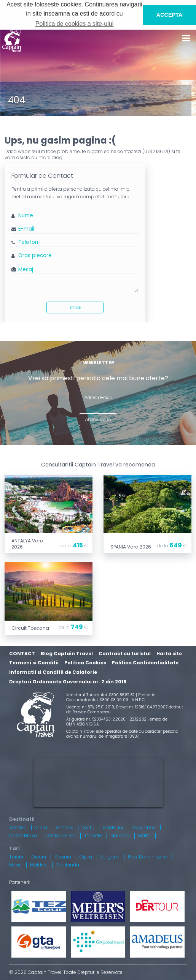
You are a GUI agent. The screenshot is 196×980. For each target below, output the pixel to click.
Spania (63, 857)
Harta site (169, 654)
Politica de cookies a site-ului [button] (74, 24)
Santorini (113, 827)
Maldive (39, 865)
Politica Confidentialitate (145, 663)
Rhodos (65, 827)
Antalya (18, 827)
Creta (41, 827)
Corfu (88, 827)
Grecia (39, 857)
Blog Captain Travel (67, 654)
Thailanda (68, 865)
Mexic (15, 865)
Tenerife (93, 835)
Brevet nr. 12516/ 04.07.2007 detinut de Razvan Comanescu (125, 710)
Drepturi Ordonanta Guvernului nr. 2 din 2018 (68, 682)
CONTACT (22, 654)
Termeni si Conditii (34, 663)
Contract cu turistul (125, 654)
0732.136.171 (156, 151)
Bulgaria (110, 857)
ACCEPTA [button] (170, 15)
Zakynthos (144, 827)
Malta (144, 835)
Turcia (16, 857)
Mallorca (120, 835)
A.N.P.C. (139, 700)
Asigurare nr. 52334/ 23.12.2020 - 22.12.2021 (107, 719)
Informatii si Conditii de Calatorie (53, 672)
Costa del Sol (61, 835)
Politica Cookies (85, 663)
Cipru (86, 857)
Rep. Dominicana (148, 857)
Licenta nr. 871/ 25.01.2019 (90, 707)
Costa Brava (23, 835)
